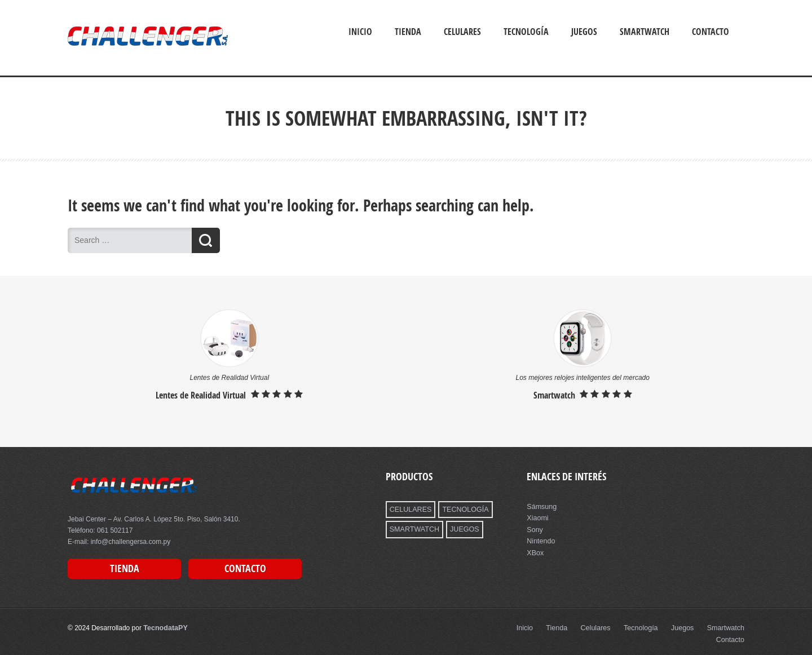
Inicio (360, 32)
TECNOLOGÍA (463, 509)
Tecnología (526, 32)
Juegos (584, 32)
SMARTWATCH (413, 529)
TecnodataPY (164, 627)
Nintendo (540, 540)
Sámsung (541, 506)
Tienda (408, 32)
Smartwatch (645, 32)
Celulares (462, 32)
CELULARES (410, 509)
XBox (535, 551)
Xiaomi (537, 517)
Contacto (710, 32)
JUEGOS (462, 529)
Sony (534, 529)
